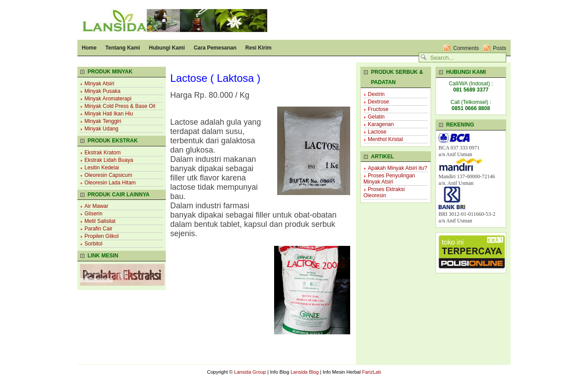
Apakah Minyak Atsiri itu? (397, 168)
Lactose (377, 132)
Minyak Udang (101, 129)
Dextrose (378, 102)
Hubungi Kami (167, 48)
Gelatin (376, 117)
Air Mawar (96, 206)
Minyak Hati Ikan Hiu (109, 114)
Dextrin (376, 94)
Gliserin (94, 214)
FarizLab (372, 372)
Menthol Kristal (385, 139)
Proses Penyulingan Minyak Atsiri (389, 179)
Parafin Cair (98, 229)
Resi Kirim (258, 48)
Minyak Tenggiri (103, 121)
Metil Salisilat (100, 221)
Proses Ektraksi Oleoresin (384, 192)
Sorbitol (94, 244)
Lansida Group (250, 372)
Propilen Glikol (101, 236)
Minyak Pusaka (102, 91)
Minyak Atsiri (99, 84)
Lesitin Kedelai (102, 168)
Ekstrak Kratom (103, 153)
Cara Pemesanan (215, 48)
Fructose (378, 109)
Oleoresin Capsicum (108, 175)
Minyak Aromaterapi (108, 99)
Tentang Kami (122, 48)
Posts (500, 48)
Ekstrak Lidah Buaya (109, 160)
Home (89, 48)
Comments (466, 48)
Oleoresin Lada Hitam (110, 183)
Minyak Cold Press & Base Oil (120, 106)
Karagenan (381, 124)
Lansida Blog (305, 372)
